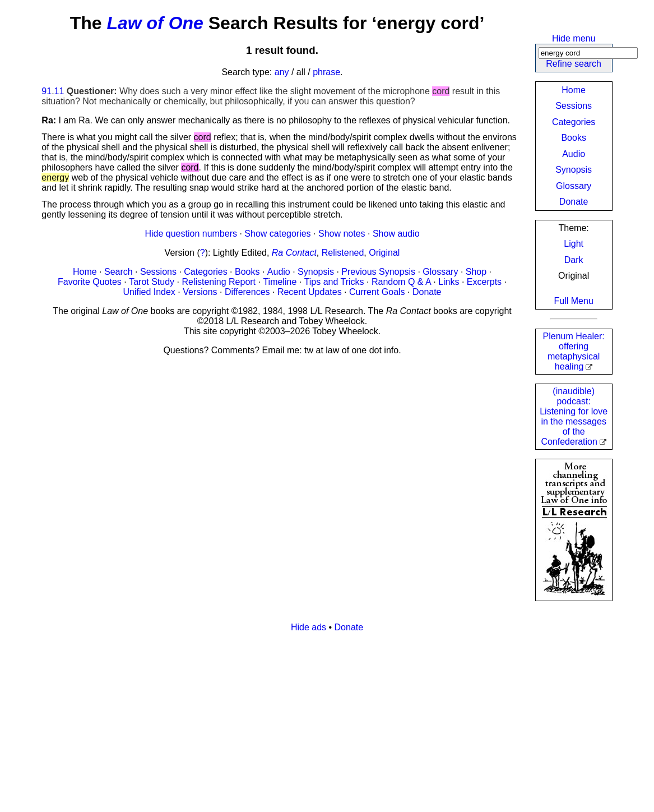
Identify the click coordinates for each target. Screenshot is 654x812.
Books (573, 138)
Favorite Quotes (90, 282)
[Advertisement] (327, 720)
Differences (247, 292)
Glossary (574, 186)
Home (574, 90)
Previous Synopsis (378, 272)
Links (449, 282)
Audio (574, 154)
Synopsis (574, 170)
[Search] (588, 53)
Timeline (280, 282)
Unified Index (149, 292)
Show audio (396, 234)
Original (384, 253)
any (282, 72)
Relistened (343, 253)
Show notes (342, 234)
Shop (476, 272)
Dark (574, 260)
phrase (326, 72)
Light (574, 244)
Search (119, 272)
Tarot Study (152, 282)
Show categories (277, 234)
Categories (574, 122)
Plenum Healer (574, 351)
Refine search (574, 64)
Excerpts (484, 282)
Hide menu (574, 38)
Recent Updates (310, 292)
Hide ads (309, 627)
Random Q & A (401, 282)
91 (47, 91)
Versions (200, 292)
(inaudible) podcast (574, 416)
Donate (574, 202)
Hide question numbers (191, 234)
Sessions (574, 106)
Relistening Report (219, 282)
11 (59, 91)
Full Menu (574, 301)
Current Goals (377, 292)
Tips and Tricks (334, 282)
